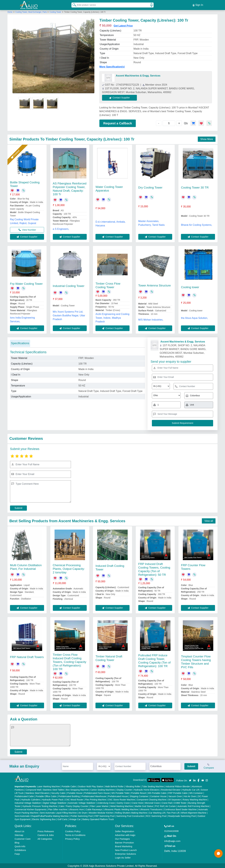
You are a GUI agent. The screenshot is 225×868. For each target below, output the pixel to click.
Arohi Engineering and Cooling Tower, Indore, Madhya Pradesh (112, 317)
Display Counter (124, 789)
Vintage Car (75, 819)
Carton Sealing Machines (102, 789)
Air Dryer (83, 812)
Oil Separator (174, 799)
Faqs (17, 853)
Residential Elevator (171, 789)
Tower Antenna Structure (155, 285)
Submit (18, 507)
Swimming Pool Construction (130, 815)
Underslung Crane (106, 802)
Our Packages (122, 838)
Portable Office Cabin (46, 796)
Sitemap (19, 834)
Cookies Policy (73, 831)
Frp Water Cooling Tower (26, 283)
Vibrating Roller (133, 786)
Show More (207, 139)
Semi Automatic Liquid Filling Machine (58, 812)
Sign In (198, 5)
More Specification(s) (112, 66)
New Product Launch (126, 849)
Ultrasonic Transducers (151, 809)
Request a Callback (118, 123)
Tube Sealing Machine (153, 786)
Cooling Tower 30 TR (195, 187)
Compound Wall (33, 789)
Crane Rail (167, 802)
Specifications (20, 343)
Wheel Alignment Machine (194, 812)
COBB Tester (180, 802)
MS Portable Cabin (157, 792)
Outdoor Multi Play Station (91, 786)
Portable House (75, 792)
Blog (17, 842)
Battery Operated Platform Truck (98, 819)
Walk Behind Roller (114, 786)
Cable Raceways (94, 809)
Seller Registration (125, 831)
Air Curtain (171, 806)
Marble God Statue (144, 806)
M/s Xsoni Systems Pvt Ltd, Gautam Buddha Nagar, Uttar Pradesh (69, 315)
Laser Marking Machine (49, 786)
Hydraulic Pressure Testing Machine (40, 806)
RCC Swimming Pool (156, 815)
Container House (158, 796)
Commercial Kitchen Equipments (31, 809)
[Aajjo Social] (190, 780)
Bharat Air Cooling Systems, (196, 224)
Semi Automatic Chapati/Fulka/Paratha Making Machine (42, 815)
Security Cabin (58, 792)
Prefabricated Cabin (24, 796)
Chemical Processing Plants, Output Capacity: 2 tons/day (69, 568)
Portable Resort (139, 792)
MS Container (196, 792)
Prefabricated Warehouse (94, 796)
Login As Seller (123, 857)
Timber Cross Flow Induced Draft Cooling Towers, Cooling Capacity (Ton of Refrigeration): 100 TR (70, 661)
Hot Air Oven (190, 796)
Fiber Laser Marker (99, 806)
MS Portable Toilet (120, 792)
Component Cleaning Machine (151, 799)
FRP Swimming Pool (104, 815)
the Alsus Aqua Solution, (194, 317)
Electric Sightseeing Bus (44, 819)
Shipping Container (139, 796)
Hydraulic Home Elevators (147, 789)
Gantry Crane (123, 802)
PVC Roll (159, 806)
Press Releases (46, 831)
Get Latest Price (123, 25)
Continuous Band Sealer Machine (180, 809)
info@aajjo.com (172, 840)
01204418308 (171, 830)
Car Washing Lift (157, 812)
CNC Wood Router (74, 799)
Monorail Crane (152, 802)
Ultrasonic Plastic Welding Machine (121, 809)
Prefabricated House (118, 796)
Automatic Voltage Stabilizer (82, 802)
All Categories (45, 838)
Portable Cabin (69, 786)
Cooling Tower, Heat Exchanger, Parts (31, 11)
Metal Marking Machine (122, 806)
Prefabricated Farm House (97, 792)
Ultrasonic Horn (76, 809)
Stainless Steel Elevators (37, 792)
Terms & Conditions (75, 834)
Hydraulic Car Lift (191, 789)
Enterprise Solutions (125, 853)
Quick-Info (20, 846)
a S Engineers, (61, 228)
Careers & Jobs (46, 834)
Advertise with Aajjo (125, 834)
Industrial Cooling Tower (69, 285)
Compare (209, 766)
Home (10, 11)
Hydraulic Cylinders (31, 799)
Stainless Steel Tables (54, 789)
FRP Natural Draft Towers (27, 657)
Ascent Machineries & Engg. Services (138, 75)
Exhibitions (20, 849)
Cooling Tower (55, 11)
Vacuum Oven (175, 796)
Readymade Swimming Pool (182, 815)
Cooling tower (190, 287)
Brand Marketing (124, 846)
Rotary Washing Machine (195, 799)
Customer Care (23, 838)
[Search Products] (73, 5)
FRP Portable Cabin (178, 792)
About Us (20, 831)
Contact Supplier (120, 97)
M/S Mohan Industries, (151, 319)
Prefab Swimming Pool (82, 815)
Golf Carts (62, 819)
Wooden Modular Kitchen (101, 812)
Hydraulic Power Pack (53, 799)
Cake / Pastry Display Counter (74, 806)
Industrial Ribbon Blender (178, 786)
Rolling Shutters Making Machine (131, 812)
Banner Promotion (124, 842)
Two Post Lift (173, 812)
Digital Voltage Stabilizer (55, 802)
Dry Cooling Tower (150, 187)
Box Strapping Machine (77, 789)
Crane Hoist (137, 802)
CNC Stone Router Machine (121, 799)
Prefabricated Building (69, 796)
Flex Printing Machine (96, 799)
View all (209, 520)
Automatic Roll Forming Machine (193, 806)
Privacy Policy (72, 838)
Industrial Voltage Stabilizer (28, 802)
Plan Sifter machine (58, 809)
